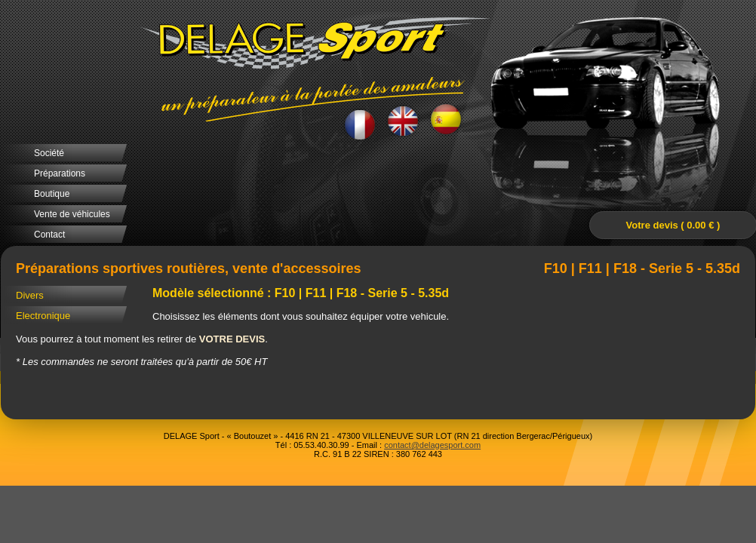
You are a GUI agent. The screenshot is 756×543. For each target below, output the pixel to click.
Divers (30, 295)
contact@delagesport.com (432, 445)
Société (49, 153)
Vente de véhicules (72, 214)
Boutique (52, 194)
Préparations (60, 173)
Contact (49, 235)
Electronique (43, 316)
